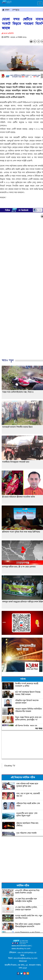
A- (35, 41)
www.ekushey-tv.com (21, 948)
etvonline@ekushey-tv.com (25, 958)
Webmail (23, 961)
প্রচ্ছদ (6, 10)
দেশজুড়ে (16, 10)
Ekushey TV (10, 766)
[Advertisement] (21, 291)
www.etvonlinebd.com (21, 946)
